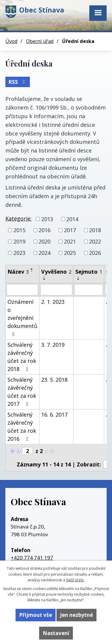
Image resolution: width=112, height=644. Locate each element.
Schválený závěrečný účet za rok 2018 (22, 357)
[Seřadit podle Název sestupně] (32, 271)
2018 (95, 230)
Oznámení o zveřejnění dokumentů (22, 318)
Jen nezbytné (76, 615)
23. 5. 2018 (54, 380)
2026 (95, 253)
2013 (47, 219)
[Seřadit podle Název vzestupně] (32, 269)
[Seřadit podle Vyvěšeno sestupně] (45, 279)
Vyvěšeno (56, 272)
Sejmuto (89, 272)
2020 (45, 241)
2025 (70, 253)
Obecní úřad (40, 41)
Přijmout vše (36, 615)
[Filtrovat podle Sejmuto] (89, 290)
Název (18, 272)
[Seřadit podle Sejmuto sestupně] (79, 279)
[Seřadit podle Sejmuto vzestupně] (79, 277)
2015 (19, 230)
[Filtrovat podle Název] (22, 290)
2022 (95, 241)
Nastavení (56, 633)
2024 (45, 253)
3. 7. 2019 (53, 345)
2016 (45, 230)
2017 (70, 230)
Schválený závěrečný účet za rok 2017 (22, 392)
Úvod (11, 41)
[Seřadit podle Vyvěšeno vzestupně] (45, 277)
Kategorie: (19, 218)
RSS (18, 82)
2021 (70, 241)
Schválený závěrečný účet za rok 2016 (22, 427)
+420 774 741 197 (32, 558)
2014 (72, 219)
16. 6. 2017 (54, 415)
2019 (19, 241)
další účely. (75, 580)
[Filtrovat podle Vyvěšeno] (56, 290)
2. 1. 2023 (53, 302)
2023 (19, 253)
